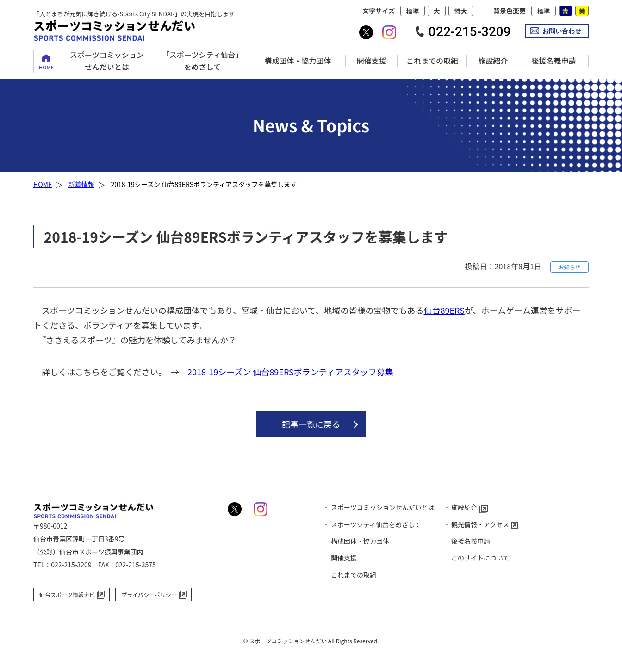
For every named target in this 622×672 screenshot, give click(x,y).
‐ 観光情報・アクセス (476, 524)
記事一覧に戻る (311, 424)
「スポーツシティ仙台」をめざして (202, 61)
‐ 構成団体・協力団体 (356, 541)
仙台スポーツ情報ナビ (67, 594)
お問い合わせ (562, 31)
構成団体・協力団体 (298, 61)
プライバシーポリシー (149, 594)
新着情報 (81, 184)
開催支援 (372, 61)
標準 (412, 11)
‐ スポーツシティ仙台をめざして (372, 524)
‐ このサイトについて (476, 558)
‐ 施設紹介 (460, 507)
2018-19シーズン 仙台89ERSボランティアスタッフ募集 (290, 372)
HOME (46, 67)
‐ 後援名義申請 (467, 541)
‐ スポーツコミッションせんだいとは (379, 507)
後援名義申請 (554, 61)
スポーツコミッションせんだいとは (107, 61)
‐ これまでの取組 (350, 575)
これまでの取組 (432, 61)
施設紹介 (493, 61)
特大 (461, 11)
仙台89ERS (444, 310)
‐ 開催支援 (340, 558)
